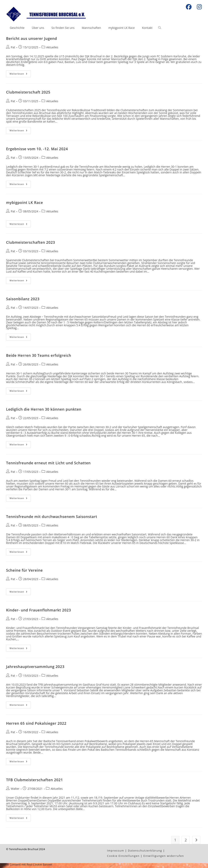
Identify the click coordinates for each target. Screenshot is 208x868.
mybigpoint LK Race (24, 204)
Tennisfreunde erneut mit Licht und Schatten (48, 464)
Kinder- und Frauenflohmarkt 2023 (38, 612)
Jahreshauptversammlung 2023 (35, 668)
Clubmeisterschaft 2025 (28, 94)
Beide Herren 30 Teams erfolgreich (39, 357)
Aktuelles (52, 49)
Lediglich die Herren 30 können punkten (44, 411)
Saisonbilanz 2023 (23, 300)
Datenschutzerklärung (145, 852)
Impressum (116, 852)
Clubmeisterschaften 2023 (31, 244)
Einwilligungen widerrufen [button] (164, 857)
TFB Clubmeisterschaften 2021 (35, 781)
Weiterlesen (20, 76)
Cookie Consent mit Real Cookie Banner (26, 866)
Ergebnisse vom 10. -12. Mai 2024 (37, 150)
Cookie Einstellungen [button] (123, 857)
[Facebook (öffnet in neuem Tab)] (189, 7)
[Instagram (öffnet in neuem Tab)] (198, 7)
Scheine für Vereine (24, 572)
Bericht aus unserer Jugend (32, 40)
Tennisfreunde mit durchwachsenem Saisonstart (52, 518)
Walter (15, 790)
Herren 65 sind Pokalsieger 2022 (36, 725)
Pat (13, 49)
